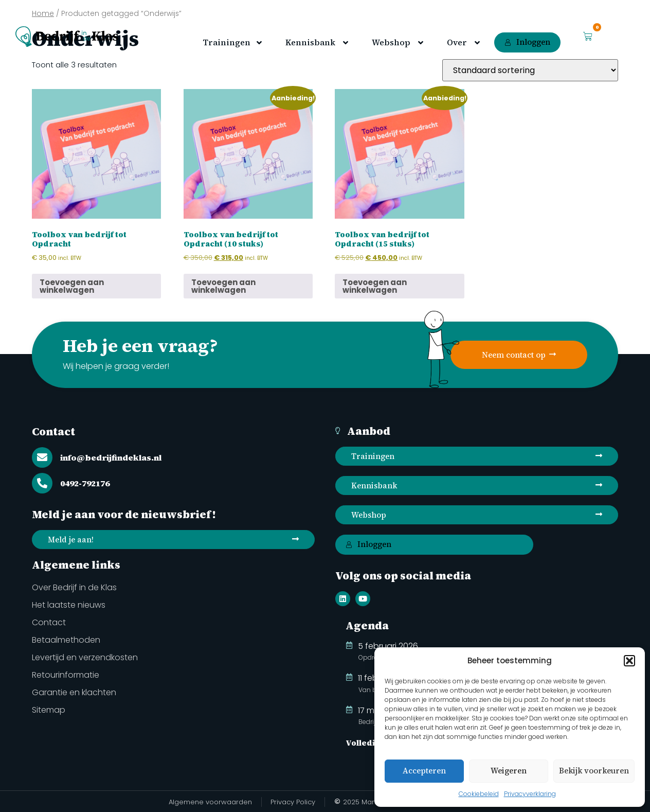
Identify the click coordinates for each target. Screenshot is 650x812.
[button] (629, 661)
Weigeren (509, 771)
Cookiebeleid (479, 794)
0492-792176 (85, 483)
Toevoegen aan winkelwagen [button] (72, 286)
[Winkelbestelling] (530, 70)
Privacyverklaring (530, 794)
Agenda (367, 625)
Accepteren (424, 771)
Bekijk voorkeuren (594, 771)
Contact (53, 431)
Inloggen (527, 42)
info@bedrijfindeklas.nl (111, 457)
